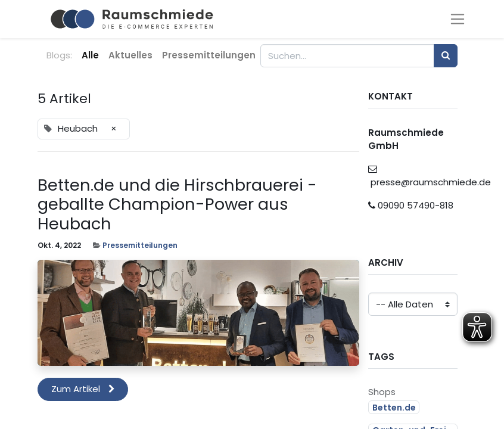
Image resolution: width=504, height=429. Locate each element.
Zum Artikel (83, 389)
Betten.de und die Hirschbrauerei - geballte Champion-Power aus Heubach (177, 205)
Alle (90, 55)
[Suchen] (446, 56)
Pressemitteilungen (140, 245)
